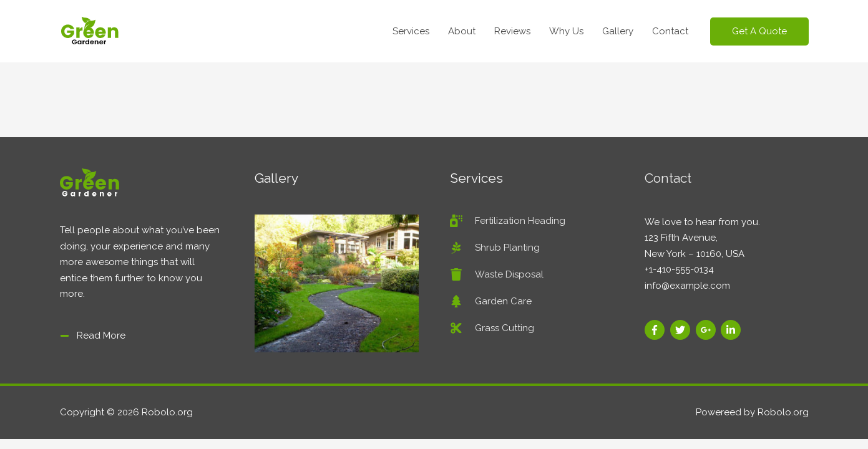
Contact (670, 31)
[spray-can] (508, 221)
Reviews (512, 31)
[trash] (497, 274)
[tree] (491, 301)
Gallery (618, 31)
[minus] (93, 336)
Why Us (566, 31)
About (462, 31)
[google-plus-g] (707, 330)
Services (411, 31)
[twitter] (682, 330)
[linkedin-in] (732, 330)
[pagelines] (495, 248)
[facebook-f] (656, 330)
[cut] (492, 328)
